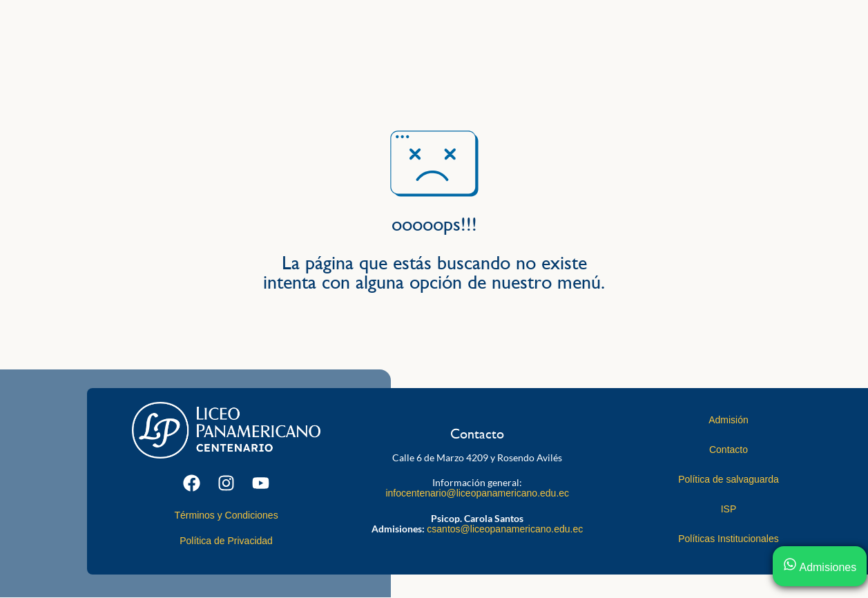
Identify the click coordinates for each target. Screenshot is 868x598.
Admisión (729, 420)
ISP (729, 509)
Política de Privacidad (226, 541)
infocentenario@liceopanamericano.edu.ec (477, 493)
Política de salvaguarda (729, 479)
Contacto (729, 450)
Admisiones (820, 567)
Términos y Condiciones (226, 515)
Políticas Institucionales (729, 539)
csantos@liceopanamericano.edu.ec (505, 529)
